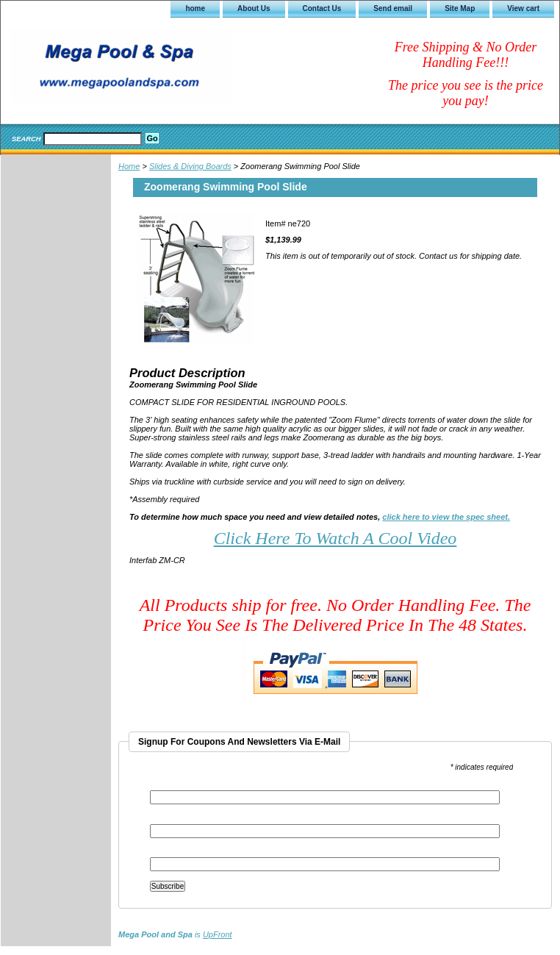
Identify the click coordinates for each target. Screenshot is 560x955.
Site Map (460, 8)
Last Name (168, 852)
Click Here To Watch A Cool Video (335, 538)
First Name (169, 819)
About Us (254, 8)
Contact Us (322, 8)
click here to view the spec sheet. (446, 517)
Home (129, 166)
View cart (523, 8)
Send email (393, 8)
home (195, 8)
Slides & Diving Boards (190, 166)
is (175, 934)
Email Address (178, 786)
